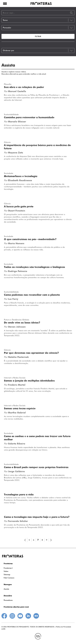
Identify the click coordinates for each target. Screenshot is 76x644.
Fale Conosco (9, 578)
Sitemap (7, 574)
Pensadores (8, 600)
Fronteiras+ (8, 568)
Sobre (6, 571)
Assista (6, 589)
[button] (5, 3)
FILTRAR (38, 36)
